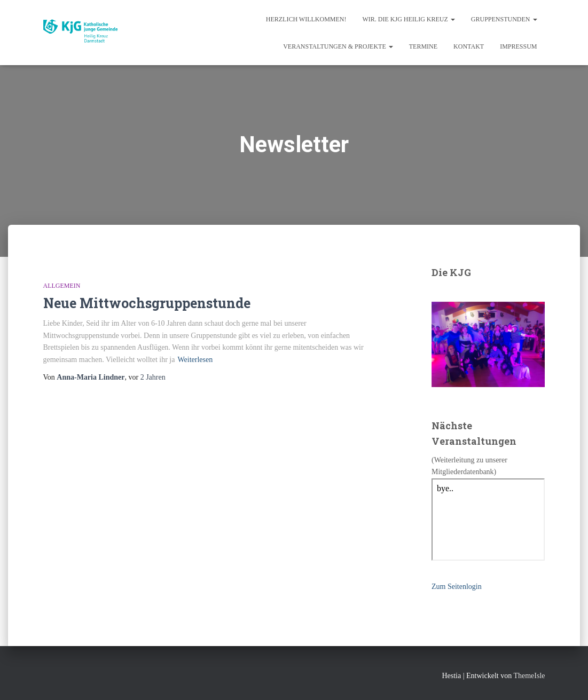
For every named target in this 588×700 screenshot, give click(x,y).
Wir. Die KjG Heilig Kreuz (409, 19)
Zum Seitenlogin (457, 587)
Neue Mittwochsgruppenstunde (147, 303)
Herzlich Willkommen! (306, 19)
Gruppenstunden (504, 19)
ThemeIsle (529, 676)
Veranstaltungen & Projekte (338, 46)
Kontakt (469, 46)
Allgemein (62, 286)
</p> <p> (488, 520)
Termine (423, 46)
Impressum (518, 46)
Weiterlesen (195, 360)
